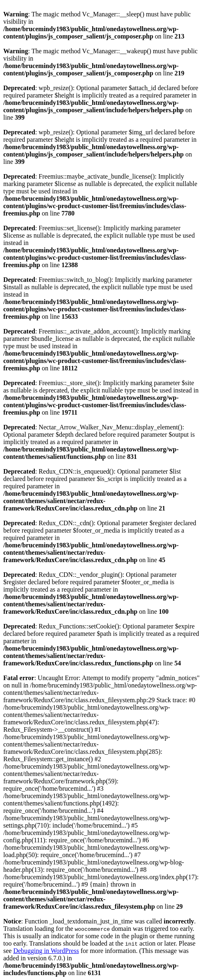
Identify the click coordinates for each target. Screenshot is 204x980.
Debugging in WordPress (46, 951)
